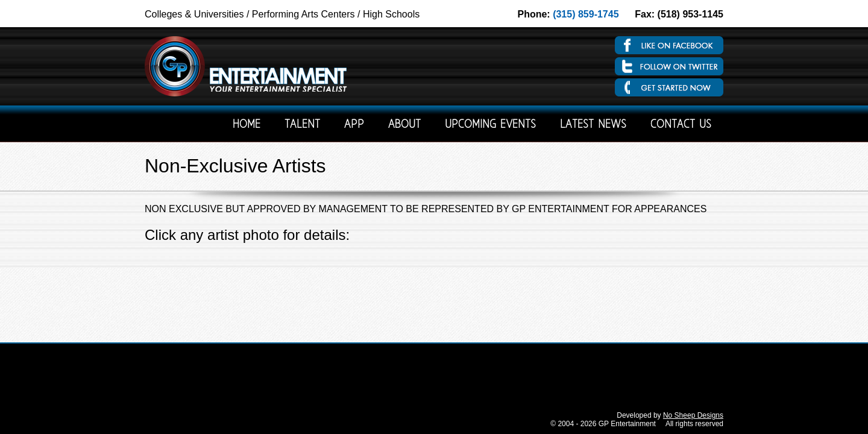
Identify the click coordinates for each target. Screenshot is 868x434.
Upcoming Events (490, 125)
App (354, 125)
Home (247, 125)
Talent (302, 125)
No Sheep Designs (693, 415)
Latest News (593, 125)
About (404, 125)
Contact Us (681, 125)
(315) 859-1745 (586, 14)
